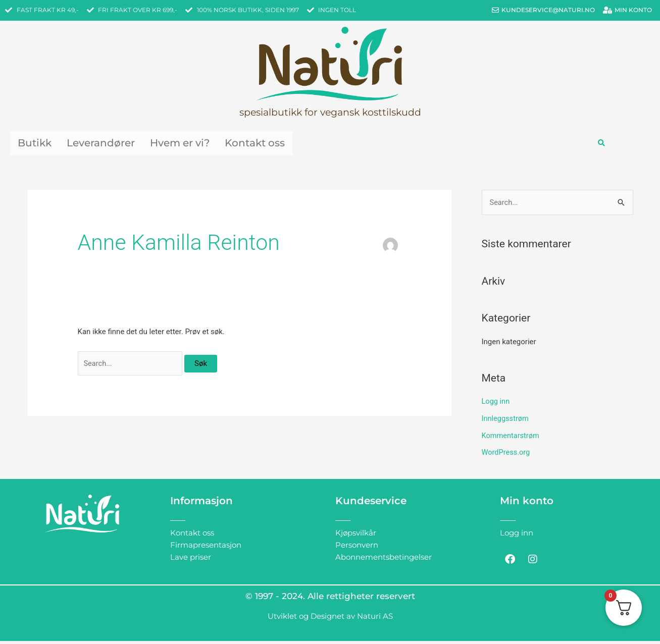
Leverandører (117, 144)
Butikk (39, 144)
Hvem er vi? (212, 144)
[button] (601, 145)
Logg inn (496, 404)
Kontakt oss (303, 144)
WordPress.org (507, 455)
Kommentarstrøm (512, 438)
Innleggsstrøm (506, 421)
